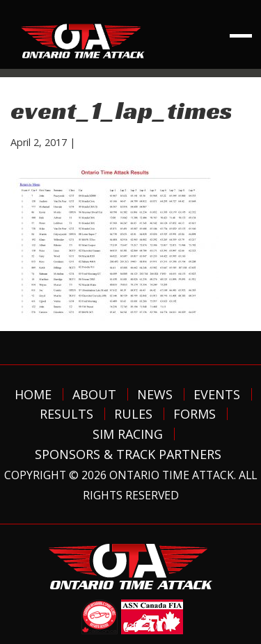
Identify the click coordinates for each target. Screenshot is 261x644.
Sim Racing (128, 434)
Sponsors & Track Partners (128, 454)
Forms (195, 414)
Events (217, 394)
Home (33, 394)
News (155, 394)
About (94, 394)
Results (66, 414)
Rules (133, 414)
